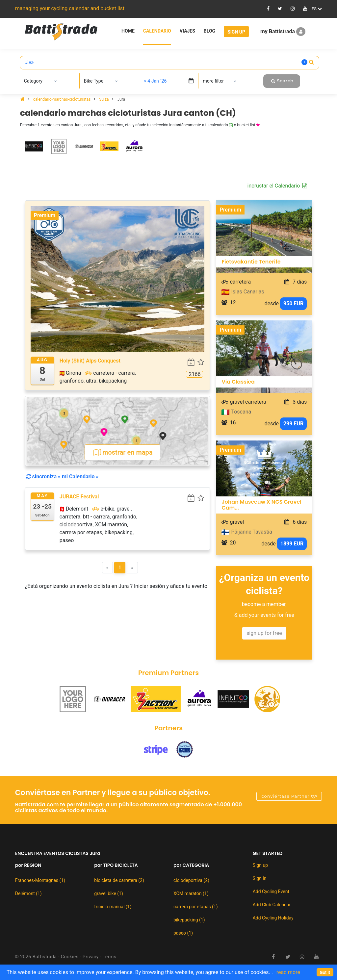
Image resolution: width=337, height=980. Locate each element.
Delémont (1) (28, 893)
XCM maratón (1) (191, 893)
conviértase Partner (289, 796)
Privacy (91, 957)
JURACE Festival (79, 497)
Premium (45, 215)
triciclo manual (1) (113, 907)
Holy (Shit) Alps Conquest (90, 361)
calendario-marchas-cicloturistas (63, 99)
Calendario (157, 31)
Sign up (260, 865)
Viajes (187, 31)
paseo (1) (183, 933)
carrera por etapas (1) (196, 907)
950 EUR (293, 303)
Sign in (260, 878)
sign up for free (264, 633)
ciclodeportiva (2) (191, 880)
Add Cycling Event (271, 892)
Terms (110, 957)
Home (128, 31)
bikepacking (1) (189, 920)
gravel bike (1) (109, 893)
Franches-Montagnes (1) (40, 880)
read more (288, 972)
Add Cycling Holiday (273, 918)
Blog (209, 31)
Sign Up (236, 32)
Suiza (104, 99)
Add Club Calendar (272, 905)
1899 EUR (292, 544)
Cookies (70, 957)
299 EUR (293, 424)
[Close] (325, 972)
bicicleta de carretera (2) (119, 880)
